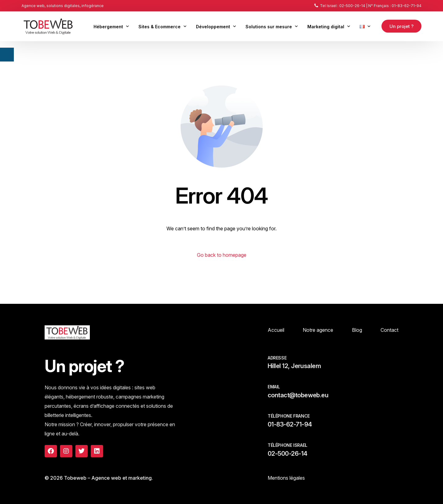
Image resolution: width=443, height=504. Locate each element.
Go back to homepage (222, 255)
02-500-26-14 (287, 454)
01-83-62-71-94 (290, 424)
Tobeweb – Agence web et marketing (108, 478)
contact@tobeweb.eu (298, 395)
